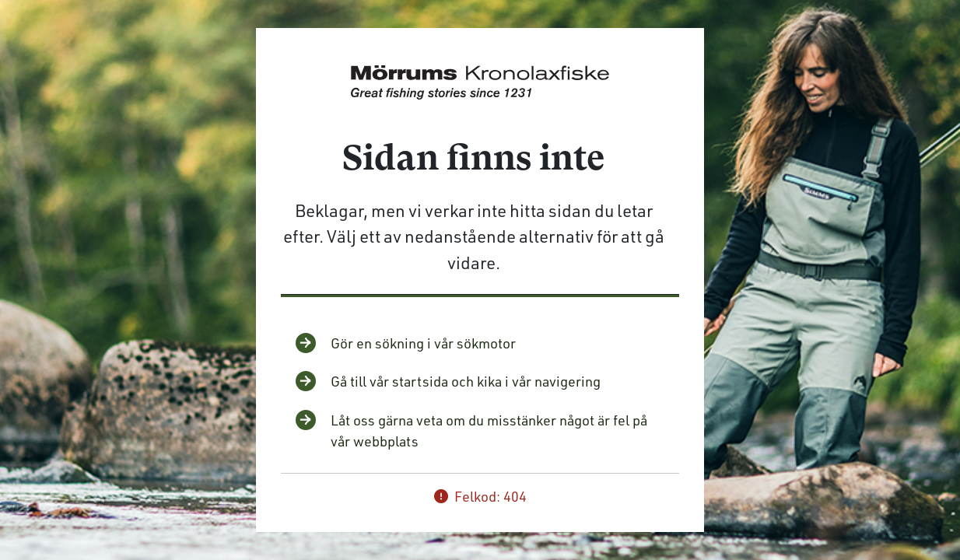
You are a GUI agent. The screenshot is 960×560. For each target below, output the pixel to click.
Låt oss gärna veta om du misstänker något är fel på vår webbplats (489, 430)
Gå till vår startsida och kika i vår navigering (466, 381)
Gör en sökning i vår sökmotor (423, 343)
